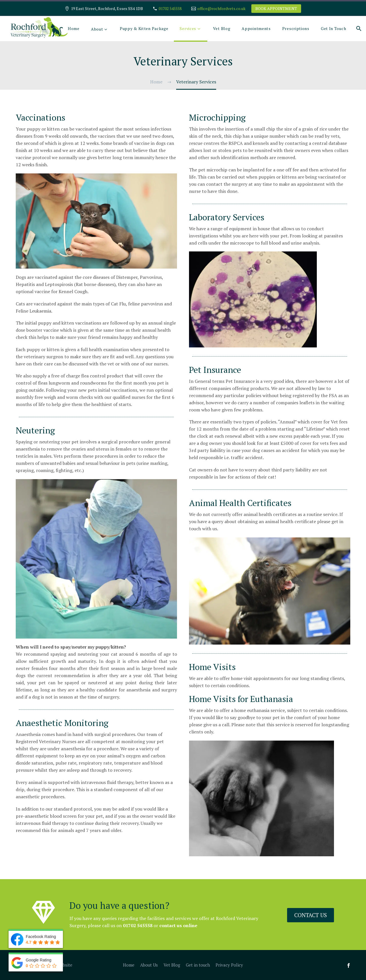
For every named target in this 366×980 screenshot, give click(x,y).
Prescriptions (296, 28)
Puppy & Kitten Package (144, 28)
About (97, 29)
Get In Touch (333, 28)
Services (188, 28)
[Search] (358, 29)
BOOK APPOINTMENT (276, 8)
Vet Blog (222, 28)
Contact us (313, 914)
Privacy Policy (229, 965)
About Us (149, 965)
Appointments (256, 28)
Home (74, 28)
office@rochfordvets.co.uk (221, 8)
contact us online (160, 925)
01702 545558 (170, 8)
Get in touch (198, 965)
